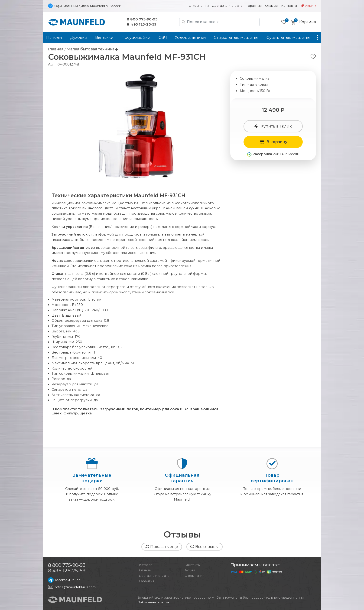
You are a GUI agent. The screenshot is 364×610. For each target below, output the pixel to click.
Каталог (146, 565)
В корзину (273, 142)
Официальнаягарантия (182, 478)
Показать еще (162, 547)
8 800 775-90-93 (142, 19)
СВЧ (163, 37)
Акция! (310, 6)
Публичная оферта (153, 602)
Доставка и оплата (227, 6)
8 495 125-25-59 (142, 24)
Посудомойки (136, 37)
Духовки (79, 37)
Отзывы (271, 6)
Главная (56, 49)
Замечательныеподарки (92, 478)
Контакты (289, 6)
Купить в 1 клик (273, 126)
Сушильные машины (288, 37)
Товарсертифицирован (272, 478)
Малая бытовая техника (91, 49)
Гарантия (254, 6)
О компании (199, 6)
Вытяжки (104, 37)
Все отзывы (205, 547)
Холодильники (190, 37)
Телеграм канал (64, 580)
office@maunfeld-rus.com (75, 587)
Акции (190, 570)
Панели (54, 37)
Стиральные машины (236, 37)
